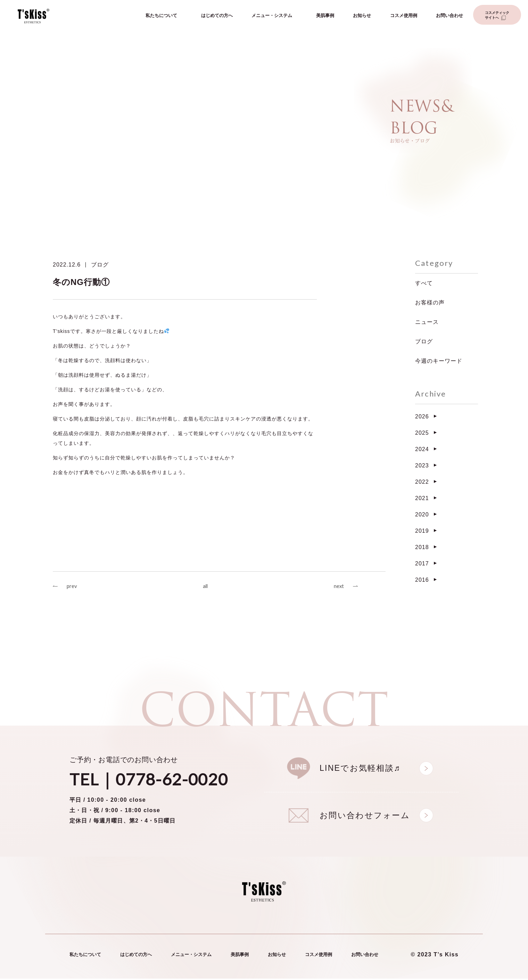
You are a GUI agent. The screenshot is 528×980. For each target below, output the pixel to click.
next (338, 586)
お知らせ (362, 17)
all (205, 586)
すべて (424, 283)
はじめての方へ (217, 17)
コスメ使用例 (404, 17)
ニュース (427, 322)
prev (72, 586)
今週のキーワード (439, 361)
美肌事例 (325, 17)
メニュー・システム (272, 17)
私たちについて (161, 17)
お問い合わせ (449, 17)
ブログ (100, 265)
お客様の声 (430, 303)
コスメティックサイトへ (497, 16)
